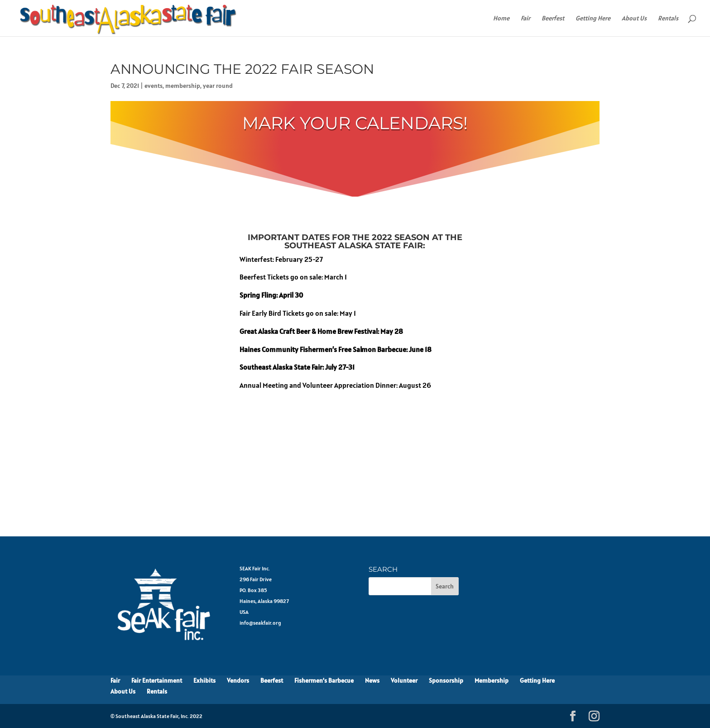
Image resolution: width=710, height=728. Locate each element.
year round (218, 86)
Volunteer (404, 680)
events (154, 86)
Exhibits (204, 680)
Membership (492, 680)
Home (501, 19)
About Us (634, 19)
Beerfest (553, 19)
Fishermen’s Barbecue (324, 680)
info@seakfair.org (260, 623)
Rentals (668, 19)
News (372, 680)
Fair (525, 19)
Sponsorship (446, 680)
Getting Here (593, 19)
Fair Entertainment (157, 680)
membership (183, 86)
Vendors (238, 680)
